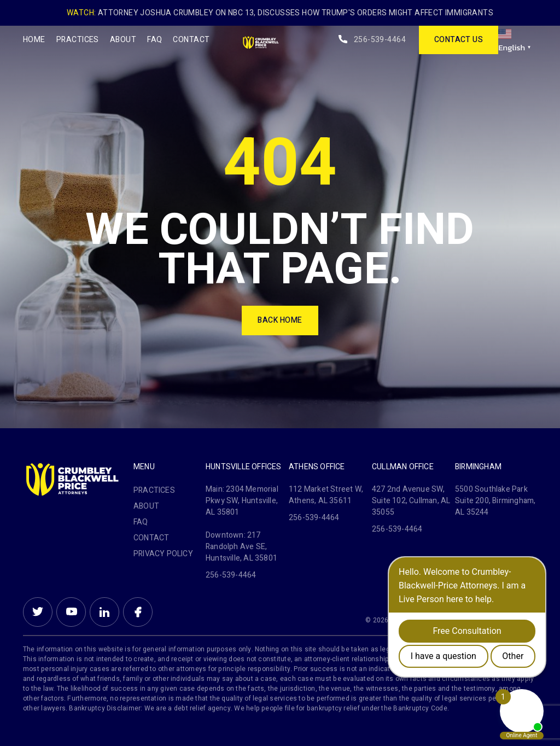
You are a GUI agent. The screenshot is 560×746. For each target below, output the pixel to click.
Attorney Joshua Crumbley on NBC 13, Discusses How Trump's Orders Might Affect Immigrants (296, 13)
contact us (459, 40)
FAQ (154, 40)
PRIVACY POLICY (163, 554)
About (123, 40)
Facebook (138, 612)
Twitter (38, 612)
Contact (191, 40)
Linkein (104, 612)
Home (34, 40)
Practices (78, 40)
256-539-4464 (380, 40)
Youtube (71, 612)
